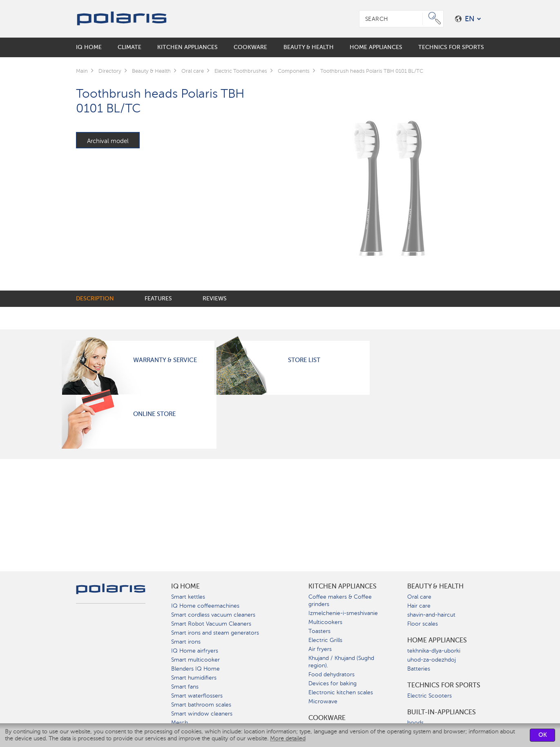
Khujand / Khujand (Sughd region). (341, 662)
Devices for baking (332, 683)
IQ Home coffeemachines (205, 606)
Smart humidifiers (194, 678)
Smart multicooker (195, 660)
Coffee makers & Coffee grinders (340, 601)
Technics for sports (444, 685)
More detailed (288, 739)
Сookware (327, 718)
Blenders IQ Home (195, 669)
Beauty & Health (435, 586)
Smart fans (185, 687)
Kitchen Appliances (342, 586)
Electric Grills (325, 640)
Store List (304, 360)
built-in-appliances (442, 712)
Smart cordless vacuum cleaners (213, 615)
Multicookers (325, 622)
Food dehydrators (331, 674)
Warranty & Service (165, 360)
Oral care (419, 597)
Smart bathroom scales (201, 705)
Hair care (419, 606)
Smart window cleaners (202, 714)
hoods (415, 723)
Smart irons (186, 642)
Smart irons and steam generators (215, 633)
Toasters (319, 631)
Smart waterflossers (197, 696)
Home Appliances (437, 640)
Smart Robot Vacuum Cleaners (211, 624)
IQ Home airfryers (195, 651)
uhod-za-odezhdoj (432, 660)
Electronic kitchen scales (341, 692)
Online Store (154, 414)
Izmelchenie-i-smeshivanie (343, 613)
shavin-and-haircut (431, 615)
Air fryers (320, 649)
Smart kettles (188, 597)
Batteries (419, 669)
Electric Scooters (429, 696)
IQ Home (185, 586)
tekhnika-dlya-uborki (434, 651)
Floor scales (423, 624)
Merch (180, 723)
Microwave (323, 701)
